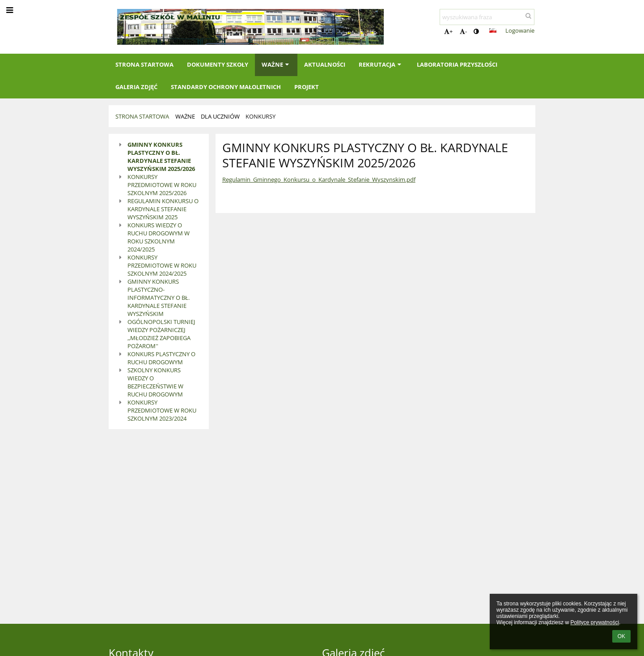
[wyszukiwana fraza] (487, 17)
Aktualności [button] (325, 64)
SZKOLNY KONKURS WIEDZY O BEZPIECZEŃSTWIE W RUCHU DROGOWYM (155, 382)
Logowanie (520, 30)
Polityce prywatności (595, 622)
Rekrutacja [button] (381, 64)
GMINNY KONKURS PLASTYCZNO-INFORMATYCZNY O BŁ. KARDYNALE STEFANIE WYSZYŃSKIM (159, 298)
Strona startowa (142, 116)
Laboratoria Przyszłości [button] (457, 64)
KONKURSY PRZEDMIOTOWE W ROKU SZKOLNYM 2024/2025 (162, 265)
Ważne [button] (276, 64)
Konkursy (261, 116)
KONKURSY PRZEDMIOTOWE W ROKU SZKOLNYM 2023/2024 (162, 410)
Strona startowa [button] (144, 64)
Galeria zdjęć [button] (136, 87)
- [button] (463, 31)
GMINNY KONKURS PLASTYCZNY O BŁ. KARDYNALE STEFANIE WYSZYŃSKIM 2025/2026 (161, 157)
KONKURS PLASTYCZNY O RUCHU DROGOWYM (161, 358)
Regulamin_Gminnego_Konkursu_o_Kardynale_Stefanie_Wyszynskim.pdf (319, 179)
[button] (493, 30)
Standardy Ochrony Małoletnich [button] (226, 87)
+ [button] (448, 31)
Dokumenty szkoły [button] (218, 64)
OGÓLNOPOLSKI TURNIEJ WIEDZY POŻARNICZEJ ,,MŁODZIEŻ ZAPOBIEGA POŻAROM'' (161, 334)
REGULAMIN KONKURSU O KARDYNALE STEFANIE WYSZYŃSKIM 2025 (163, 209)
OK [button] (621, 636)
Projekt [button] (307, 87)
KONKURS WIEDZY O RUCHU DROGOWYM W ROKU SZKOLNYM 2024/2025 (159, 237)
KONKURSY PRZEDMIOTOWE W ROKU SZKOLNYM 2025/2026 (162, 185)
